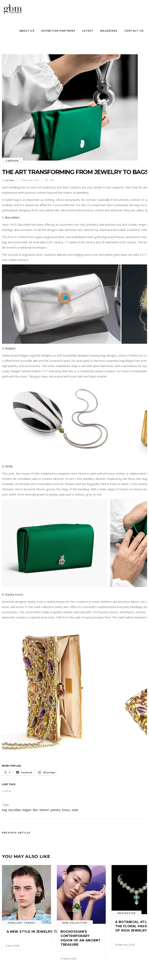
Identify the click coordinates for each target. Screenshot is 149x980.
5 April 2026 (12, 946)
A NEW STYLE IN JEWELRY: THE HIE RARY (42, 932)
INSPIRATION (126, 913)
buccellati (15, 810)
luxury (66, 810)
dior (35, 810)
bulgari (27, 810)
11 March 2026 (68, 959)
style (75, 810)
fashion (44, 810)
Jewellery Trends (22, 923)
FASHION (12, 161)
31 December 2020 (30, 180)
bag (4, 810)
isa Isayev (10, 180)
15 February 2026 (125, 945)
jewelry (56, 810)
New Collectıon (75, 923)
